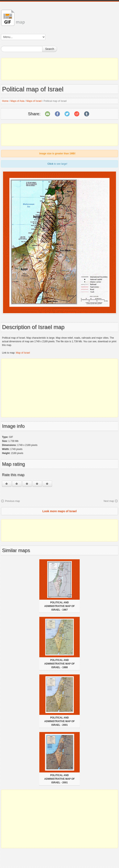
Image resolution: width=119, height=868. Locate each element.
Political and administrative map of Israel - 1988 (60, 664)
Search (50, 49)
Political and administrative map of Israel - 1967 (60, 606)
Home (5, 101)
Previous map (12, 501)
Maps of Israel (34, 101)
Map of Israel (23, 353)
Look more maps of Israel (60, 511)
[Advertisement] (60, 69)
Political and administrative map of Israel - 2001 (60, 721)
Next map (109, 501)
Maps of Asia (17, 101)
